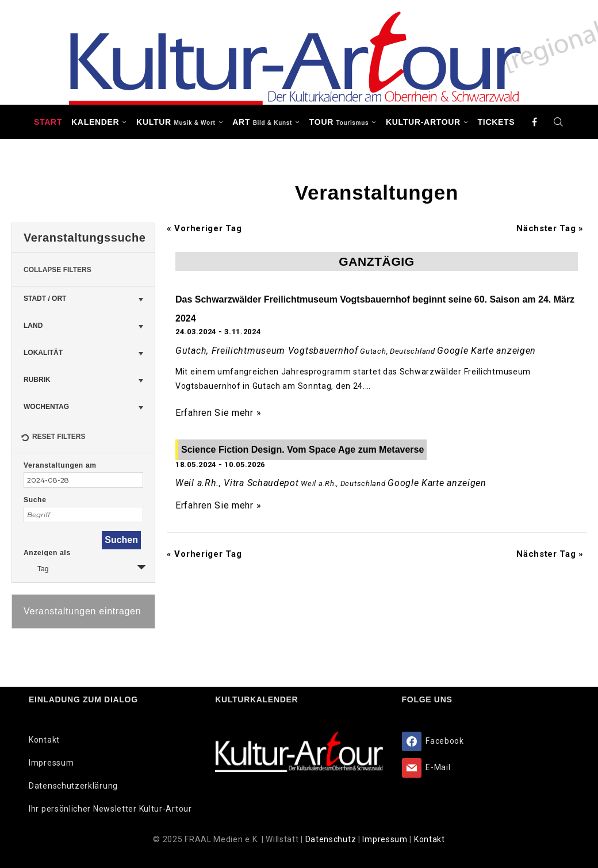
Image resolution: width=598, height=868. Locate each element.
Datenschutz (332, 839)
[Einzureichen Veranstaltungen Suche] (121, 540)
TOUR (339, 122)
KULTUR (176, 122)
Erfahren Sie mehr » (218, 413)
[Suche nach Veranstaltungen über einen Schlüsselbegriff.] (83, 515)
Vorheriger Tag (204, 228)
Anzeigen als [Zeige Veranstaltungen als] (47, 553)
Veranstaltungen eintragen (82, 611)
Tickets (497, 122)
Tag (36, 567)
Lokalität (43, 353)
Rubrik (37, 380)
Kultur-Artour (423, 122)
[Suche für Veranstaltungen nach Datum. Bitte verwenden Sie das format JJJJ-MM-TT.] (83, 480)
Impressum (51, 763)
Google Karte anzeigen (486, 351)
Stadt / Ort (45, 299)
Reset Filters (53, 438)
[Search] (558, 122)
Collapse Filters (57, 270)
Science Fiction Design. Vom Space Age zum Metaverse (302, 450)
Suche (35, 500)
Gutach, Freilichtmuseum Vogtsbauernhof (267, 351)
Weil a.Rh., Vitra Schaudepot (237, 483)
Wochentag (46, 407)
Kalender (95, 122)
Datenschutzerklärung (73, 786)
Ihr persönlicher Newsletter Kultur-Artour (110, 809)
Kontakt (44, 740)
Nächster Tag (550, 228)
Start (48, 122)
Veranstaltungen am (60, 465)
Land (33, 326)
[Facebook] (535, 122)
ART (262, 122)
